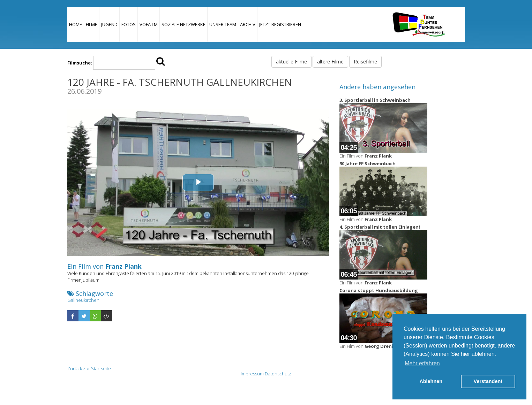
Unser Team (223, 24)
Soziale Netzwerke (183, 24)
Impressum (252, 374)
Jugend (109, 24)
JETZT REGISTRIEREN (280, 24)
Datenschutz (278, 374)
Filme (92, 24)
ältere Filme (330, 62)
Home (76, 24)
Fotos (129, 24)
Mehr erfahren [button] (422, 363)
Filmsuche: (80, 63)
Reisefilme (365, 62)
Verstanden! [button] (488, 381)
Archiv (248, 24)
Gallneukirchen (83, 300)
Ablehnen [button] (431, 381)
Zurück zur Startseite (89, 368)
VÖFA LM (149, 24)
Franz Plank (123, 266)
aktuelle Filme (291, 62)
